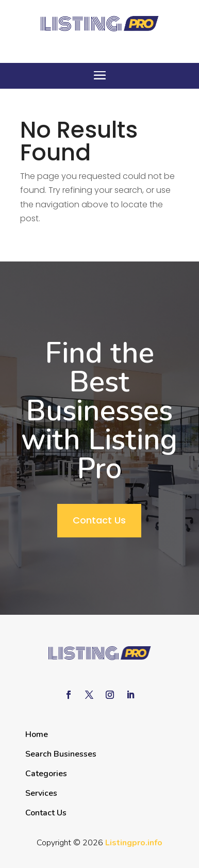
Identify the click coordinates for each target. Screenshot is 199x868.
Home (37, 734)
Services (41, 793)
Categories (46, 774)
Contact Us (99, 520)
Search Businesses (61, 754)
